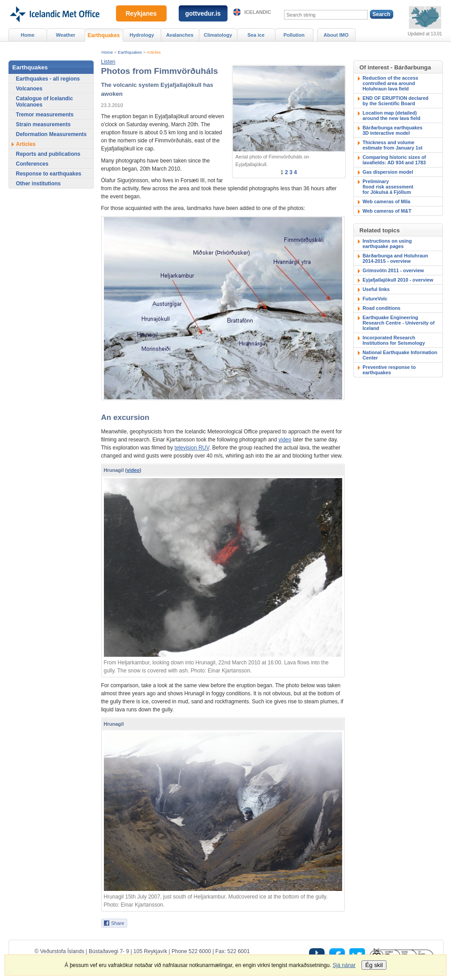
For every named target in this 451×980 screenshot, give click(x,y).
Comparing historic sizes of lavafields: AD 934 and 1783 (395, 160)
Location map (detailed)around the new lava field (392, 116)
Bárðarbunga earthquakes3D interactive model (393, 130)
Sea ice (256, 35)
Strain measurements (43, 124)
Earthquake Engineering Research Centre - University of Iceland (399, 323)
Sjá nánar (344, 965)
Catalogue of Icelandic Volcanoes (45, 102)
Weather (66, 35)
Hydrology (142, 35)
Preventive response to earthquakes (389, 370)
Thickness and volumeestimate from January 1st (393, 145)
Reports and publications (48, 154)
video (285, 440)
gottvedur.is (203, 13)
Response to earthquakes (49, 174)
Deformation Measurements (52, 134)
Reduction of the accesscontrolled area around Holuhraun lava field (391, 83)
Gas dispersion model (388, 172)
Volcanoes (29, 89)
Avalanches (180, 35)
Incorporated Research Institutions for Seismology (394, 340)
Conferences (32, 164)
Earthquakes (130, 52)
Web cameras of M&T (387, 211)
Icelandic (258, 12)
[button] (108, 62)
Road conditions (382, 308)
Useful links (376, 289)
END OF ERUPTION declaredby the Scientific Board (396, 101)
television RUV (192, 448)
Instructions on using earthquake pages (387, 244)
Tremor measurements (45, 115)
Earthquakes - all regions (48, 79)
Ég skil (374, 965)
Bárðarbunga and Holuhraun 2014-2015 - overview (395, 258)
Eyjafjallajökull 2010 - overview (398, 280)
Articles (153, 52)
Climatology (218, 35)
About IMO (336, 35)
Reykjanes (141, 13)
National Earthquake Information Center (400, 355)
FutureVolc (375, 299)
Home (107, 52)
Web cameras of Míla (387, 201)
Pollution (294, 35)
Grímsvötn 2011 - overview (393, 270)
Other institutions (39, 184)
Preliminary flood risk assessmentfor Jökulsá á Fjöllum (388, 187)
